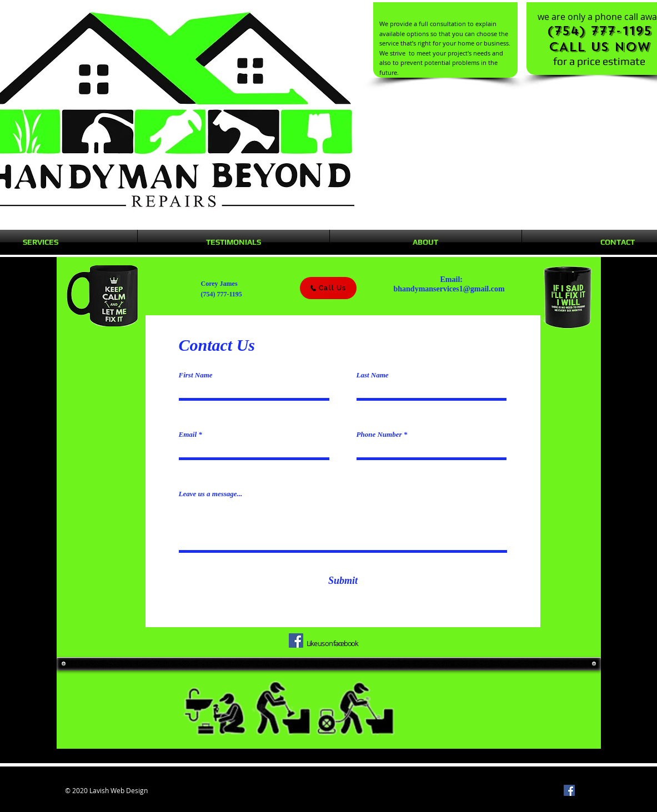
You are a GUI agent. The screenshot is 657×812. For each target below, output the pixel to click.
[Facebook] (296, 640)
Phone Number (379, 434)
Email (188, 434)
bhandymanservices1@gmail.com (449, 289)
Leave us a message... (211, 494)
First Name (196, 375)
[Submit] (343, 581)
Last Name (373, 375)
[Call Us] (328, 288)
